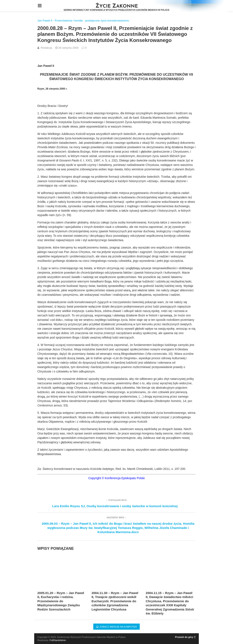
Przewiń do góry (185, 637)
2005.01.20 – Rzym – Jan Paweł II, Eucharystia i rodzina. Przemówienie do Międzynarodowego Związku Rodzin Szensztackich (61, 601)
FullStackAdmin (58, 640)
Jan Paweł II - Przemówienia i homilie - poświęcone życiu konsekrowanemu (83, 21)
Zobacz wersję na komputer (117, 627)
